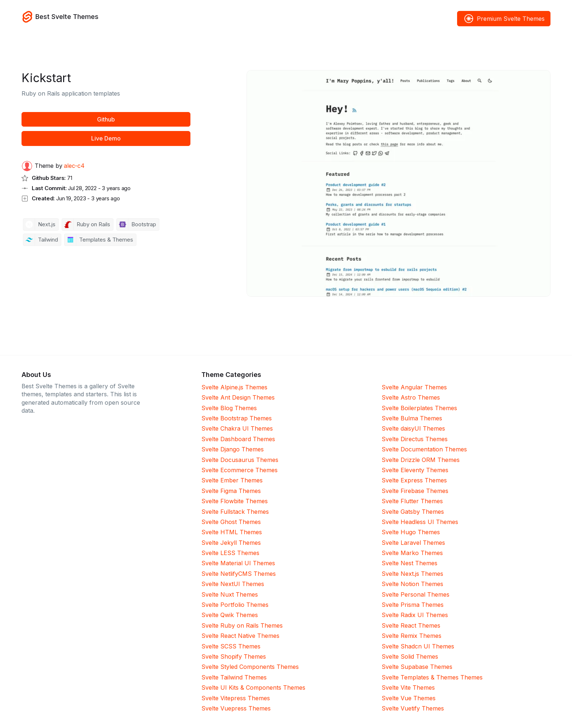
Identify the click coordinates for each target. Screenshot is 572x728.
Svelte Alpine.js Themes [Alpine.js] (234, 387)
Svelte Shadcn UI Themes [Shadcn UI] (418, 646)
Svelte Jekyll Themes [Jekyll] (231, 543)
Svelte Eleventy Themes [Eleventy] (415, 470)
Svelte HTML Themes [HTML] (232, 532)
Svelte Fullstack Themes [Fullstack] (235, 512)
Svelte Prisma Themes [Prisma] (413, 605)
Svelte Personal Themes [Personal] (416, 594)
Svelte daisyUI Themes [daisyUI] (413, 428)
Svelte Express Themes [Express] (414, 480)
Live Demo (106, 138)
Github (106, 119)
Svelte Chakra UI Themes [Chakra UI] (237, 428)
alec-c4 (74, 166)
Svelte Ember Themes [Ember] (232, 480)
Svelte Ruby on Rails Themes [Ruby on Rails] (242, 625)
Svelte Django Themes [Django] (233, 449)
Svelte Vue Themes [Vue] (409, 698)
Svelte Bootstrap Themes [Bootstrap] (237, 418)
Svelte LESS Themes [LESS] (230, 553)
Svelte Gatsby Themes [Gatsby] (413, 512)
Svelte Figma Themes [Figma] (231, 491)
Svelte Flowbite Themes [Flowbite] (235, 501)
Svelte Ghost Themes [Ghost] (231, 522)
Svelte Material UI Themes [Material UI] (238, 563)
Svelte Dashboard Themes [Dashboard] (238, 439)
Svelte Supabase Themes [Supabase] (417, 667)
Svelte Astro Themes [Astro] (411, 397)
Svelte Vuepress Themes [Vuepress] (236, 708)
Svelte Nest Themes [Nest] (409, 563)
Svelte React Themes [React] (411, 625)
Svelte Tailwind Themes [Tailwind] (234, 677)
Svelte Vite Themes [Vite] (408, 687)
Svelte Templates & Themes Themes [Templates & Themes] (432, 677)
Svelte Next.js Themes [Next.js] (412, 574)
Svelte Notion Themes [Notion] (412, 584)
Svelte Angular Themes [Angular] (414, 387)
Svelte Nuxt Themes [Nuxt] (230, 594)
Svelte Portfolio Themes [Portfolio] (235, 605)
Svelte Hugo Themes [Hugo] (411, 532)
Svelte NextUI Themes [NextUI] (233, 584)
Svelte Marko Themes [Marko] (412, 553)
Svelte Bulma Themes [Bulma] (412, 418)
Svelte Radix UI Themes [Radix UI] (415, 615)
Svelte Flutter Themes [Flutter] (412, 501)
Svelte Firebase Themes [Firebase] (415, 491)
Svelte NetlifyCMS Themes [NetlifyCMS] (239, 574)
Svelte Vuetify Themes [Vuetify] (413, 708)
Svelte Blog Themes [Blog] (229, 408)
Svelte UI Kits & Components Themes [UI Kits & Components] (253, 687)
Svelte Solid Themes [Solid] (410, 656)
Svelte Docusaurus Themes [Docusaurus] (240, 460)
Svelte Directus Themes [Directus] (415, 439)
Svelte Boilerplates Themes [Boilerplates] (419, 408)
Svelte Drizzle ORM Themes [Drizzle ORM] (421, 460)
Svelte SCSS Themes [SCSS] (231, 646)
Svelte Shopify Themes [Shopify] (234, 656)
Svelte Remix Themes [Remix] (411, 636)
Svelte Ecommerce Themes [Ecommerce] (239, 470)
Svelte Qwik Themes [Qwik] (230, 615)
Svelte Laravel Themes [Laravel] (413, 543)
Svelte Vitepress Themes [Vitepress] (236, 698)
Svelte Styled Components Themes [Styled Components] (250, 667)
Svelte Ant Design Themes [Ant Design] (238, 397)
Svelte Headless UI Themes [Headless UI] (420, 522)
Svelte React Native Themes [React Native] (240, 636)
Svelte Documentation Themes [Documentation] (424, 449)
